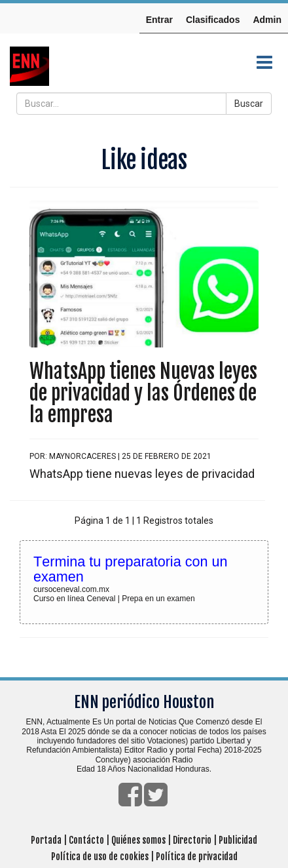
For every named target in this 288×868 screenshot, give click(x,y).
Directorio (192, 840)
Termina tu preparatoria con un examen (130, 569)
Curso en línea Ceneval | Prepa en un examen (114, 599)
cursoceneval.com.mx (71, 589)
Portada (46, 840)
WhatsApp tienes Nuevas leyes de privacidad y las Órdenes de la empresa (143, 393)
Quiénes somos (138, 840)
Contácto (86, 840)
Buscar (249, 104)
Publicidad (238, 840)
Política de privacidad (197, 857)
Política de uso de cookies (100, 857)
